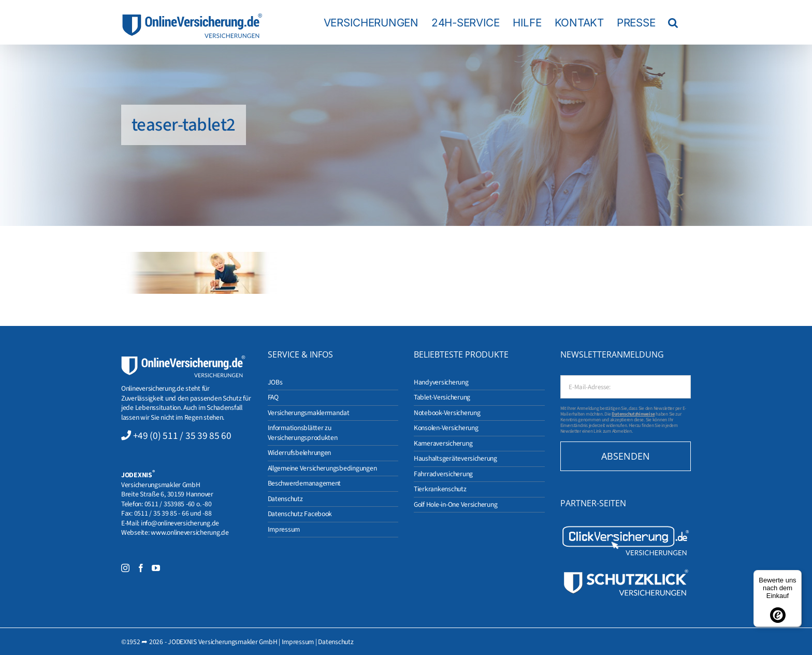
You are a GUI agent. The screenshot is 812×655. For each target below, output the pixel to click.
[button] (673, 22)
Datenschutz (336, 642)
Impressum (298, 642)
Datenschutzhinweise (633, 414)
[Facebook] (141, 568)
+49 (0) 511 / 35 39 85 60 (182, 436)
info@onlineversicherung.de (180, 523)
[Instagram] (125, 568)
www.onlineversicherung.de (190, 532)
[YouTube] (156, 568)
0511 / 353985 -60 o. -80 (178, 504)
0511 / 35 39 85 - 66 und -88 (173, 513)
